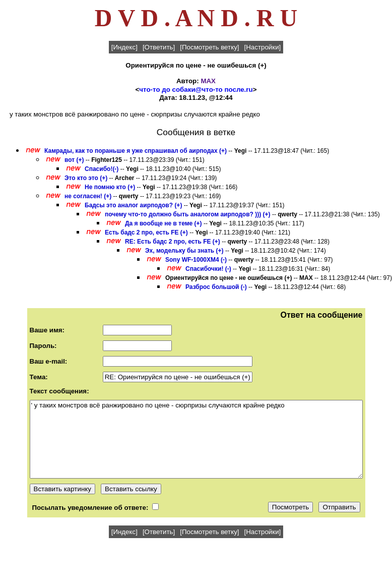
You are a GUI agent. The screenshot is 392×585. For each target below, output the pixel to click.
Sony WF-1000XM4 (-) (196, 260)
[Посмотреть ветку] (209, 47)
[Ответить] (159, 47)
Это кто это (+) (86, 178)
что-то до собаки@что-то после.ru (196, 90)
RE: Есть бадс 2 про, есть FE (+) (173, 242)
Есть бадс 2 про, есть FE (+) (146, 232)
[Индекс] (124, 47)
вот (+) (74, 160)
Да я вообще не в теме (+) (164, 223)
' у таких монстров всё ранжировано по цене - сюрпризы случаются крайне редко (196, 439)
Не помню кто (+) (110, 187)
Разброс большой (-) (216, 287)
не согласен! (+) (88, 196)
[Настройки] (263, 47)
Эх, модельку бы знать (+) (184, 251)
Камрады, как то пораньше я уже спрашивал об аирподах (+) (136, 151)
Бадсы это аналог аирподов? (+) (133, 205)
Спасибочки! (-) (208, 269)
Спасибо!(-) (102, 169)
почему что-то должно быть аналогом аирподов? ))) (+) (188, 214)
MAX (208, 81)
